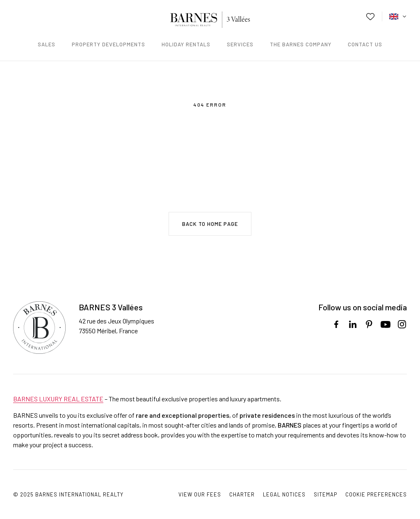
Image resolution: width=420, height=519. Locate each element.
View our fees (200, 494)
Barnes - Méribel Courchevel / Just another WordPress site (210, 20)
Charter (242, 494)
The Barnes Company (301, 44)
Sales (47, 44)
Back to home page (210, 224)
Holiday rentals (186, 44)
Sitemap (325, 494)
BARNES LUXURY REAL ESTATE (58, 399)
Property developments (108, 44)
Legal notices (284, 494)
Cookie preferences (376, 494)
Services (240, 44)
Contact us (365, 44)
